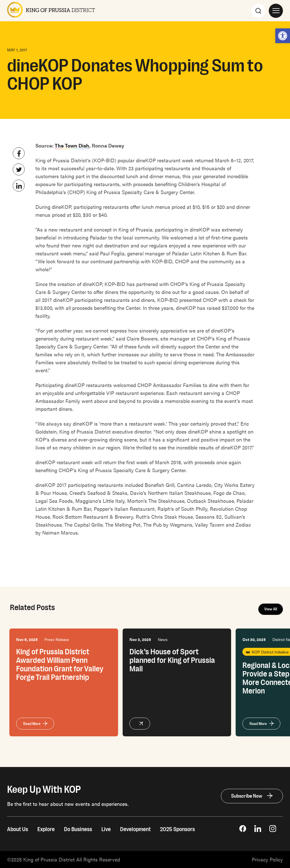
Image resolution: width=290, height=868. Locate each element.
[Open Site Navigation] (276, 10)
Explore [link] (46, 829)
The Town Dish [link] (72, 145)
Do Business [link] (78, 829)
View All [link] (271, 609)
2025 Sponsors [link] (177, 829)
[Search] (258, 10)
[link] (283, 36)
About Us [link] (18, 829)
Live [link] (106, 829)
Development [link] (135, 829)
